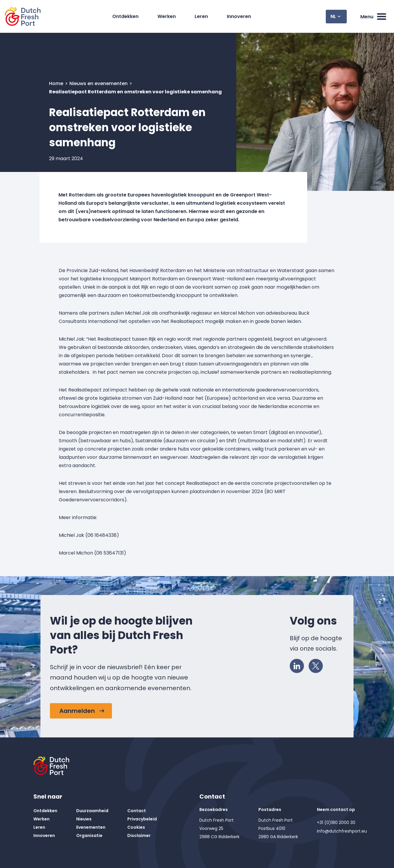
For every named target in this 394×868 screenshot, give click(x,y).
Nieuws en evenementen (99, 83)
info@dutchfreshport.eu (342, 831)
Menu (374, 17)
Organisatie (89, 836)
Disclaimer (139, 836)
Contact (137, 811)
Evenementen (91, 827)
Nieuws (84, 819)
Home (57, 83)
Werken (167, 16)
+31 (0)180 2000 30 (336, 823)
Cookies (136, 827)
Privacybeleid (142, 819)
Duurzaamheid (92, 811)
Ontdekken (125, 16)
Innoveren (239, 16)
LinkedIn (299, 664)
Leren (201, 16)
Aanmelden (77, 711)
